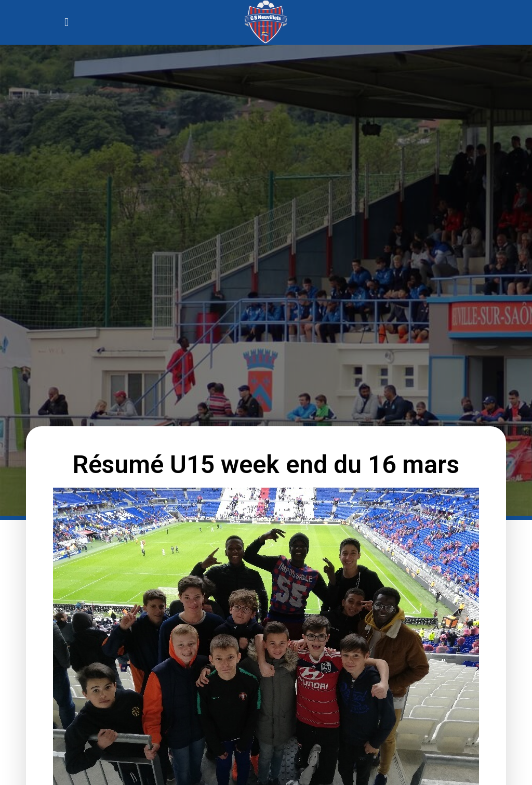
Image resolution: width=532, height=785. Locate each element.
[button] (66, 22)
